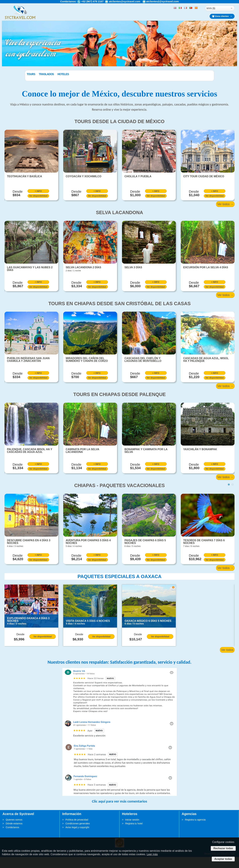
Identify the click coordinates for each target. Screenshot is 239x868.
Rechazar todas (223, 848)
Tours (48, 74)
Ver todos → (225, 215)
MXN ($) (211, 8)
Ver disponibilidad (38, 207)
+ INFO (38, 202)
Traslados (63, 74)
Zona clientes (220, 16)
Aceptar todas (223, 859)
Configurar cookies (223, 842)
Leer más (152, 854)
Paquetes (33, 74)
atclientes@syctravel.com (125, 1)
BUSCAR (197, 82)
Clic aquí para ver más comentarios (119, 812)
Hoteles (80, 74)
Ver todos (227, 661)
